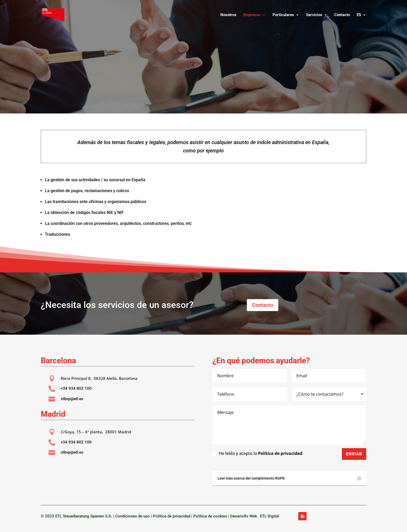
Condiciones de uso (133, 516)
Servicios (314, 15)
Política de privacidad (280, 453)
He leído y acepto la (257, 453)
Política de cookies (210, 516)
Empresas (252, 15)
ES (359, 15)
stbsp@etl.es (72, 399)
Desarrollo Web (245, 516)
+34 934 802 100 (76, 388)
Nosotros (228, 15)
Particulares (283, 15)
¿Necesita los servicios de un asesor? (117, 305)
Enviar (354, 454)
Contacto (342, 15)
